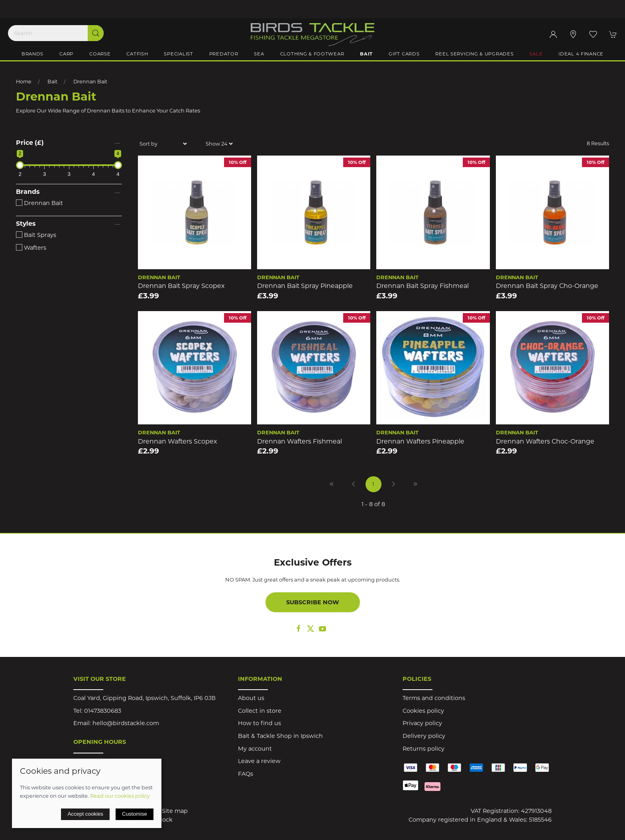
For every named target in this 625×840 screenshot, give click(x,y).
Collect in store (260, 711)
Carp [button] (66, 54)
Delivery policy (424, 736)
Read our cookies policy (120, 796)
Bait (52, 82)
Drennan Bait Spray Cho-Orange (547, 286)
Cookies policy (423, 711)
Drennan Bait (90, 82)
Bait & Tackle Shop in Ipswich (280, 736)
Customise (135, 814)
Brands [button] (32, 54)
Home (24, 82)
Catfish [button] (137, 54)
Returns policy (424, 749)
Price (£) (30, 143)
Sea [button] (259, 54)
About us (251, 698)
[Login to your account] (553, 34)
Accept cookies (85, 814)
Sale (536, 54)
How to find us (259, 723)
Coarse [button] (100, 54)
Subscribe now (313, 602)
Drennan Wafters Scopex (177, 441)
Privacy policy (422, 723)
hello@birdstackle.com (126, 723)
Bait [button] (366, 54)
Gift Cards (404, 54)
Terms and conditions (434, 698)
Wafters (31, 248)
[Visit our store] (573, 34)
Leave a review (259, 761)
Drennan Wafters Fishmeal (300, 441)
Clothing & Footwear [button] (312, 54)
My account (255, 749)
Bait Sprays (36, 235)
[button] (593, 34)
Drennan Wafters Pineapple (420, 441)
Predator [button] (224, 54)
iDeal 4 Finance (581, 54)
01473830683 (103, 711)
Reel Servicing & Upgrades (474, 54)
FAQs (246, 774)
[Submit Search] (96, 33)
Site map (175, 811)
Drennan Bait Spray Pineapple (305, 286)
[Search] (56, 33)
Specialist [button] (178, 54)
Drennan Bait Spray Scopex (181, 286)
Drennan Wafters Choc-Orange (545, 441)
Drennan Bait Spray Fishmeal (423, 286)
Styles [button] (26, 224)
